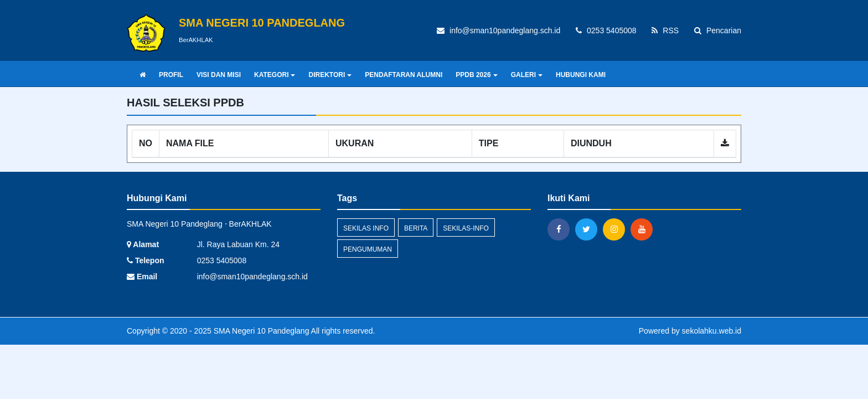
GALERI (527, 75)
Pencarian (718, 30)
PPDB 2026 (476, 75)
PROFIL (171, 75)
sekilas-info (466, 228)
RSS (665, 30)
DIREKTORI (330, 75)
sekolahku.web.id (712, 331)
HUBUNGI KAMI (581, 75)
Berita (416, 228)
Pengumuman (368, 249)
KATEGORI (275, 75)
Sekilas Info (366, 228)
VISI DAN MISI (219, 75)
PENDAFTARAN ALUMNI (404, 75)
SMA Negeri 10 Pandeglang (260, 331)
